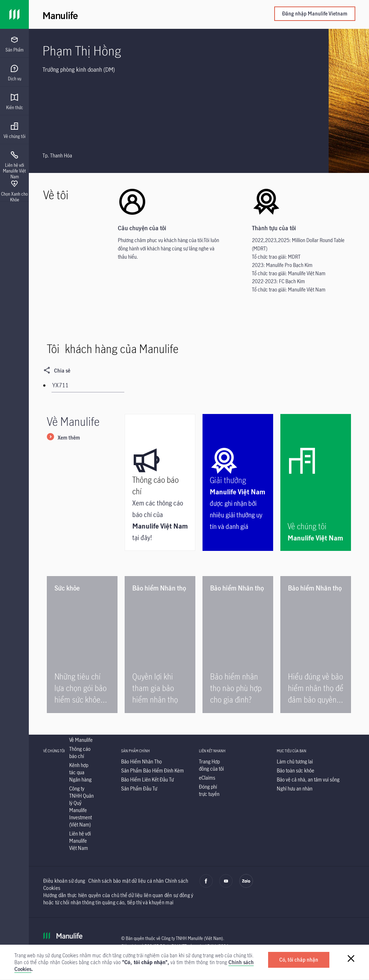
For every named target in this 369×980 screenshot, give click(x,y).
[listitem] (81, 740)
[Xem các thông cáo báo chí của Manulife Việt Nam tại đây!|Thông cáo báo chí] (160, 482)
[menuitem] (14, 44)
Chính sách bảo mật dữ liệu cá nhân (126, 881)
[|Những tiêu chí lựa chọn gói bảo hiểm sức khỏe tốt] (82, 645)
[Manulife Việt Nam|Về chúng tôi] (316, 482)
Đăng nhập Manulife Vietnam (315, 14)
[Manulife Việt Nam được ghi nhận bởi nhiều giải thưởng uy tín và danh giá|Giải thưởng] (238, 482)
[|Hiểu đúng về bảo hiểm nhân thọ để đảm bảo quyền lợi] (316, 645)
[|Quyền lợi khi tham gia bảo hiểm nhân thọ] (160, 645)
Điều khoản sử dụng (64, 881)
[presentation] (14, 43)
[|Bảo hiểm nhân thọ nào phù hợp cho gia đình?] (238, 645)
